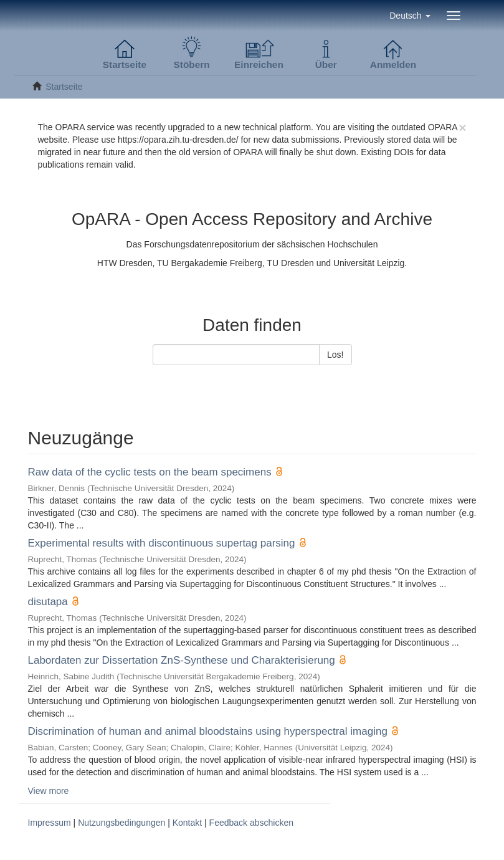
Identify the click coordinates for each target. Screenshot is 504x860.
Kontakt (187, 823)
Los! (335, 355)
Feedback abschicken (251, 823)
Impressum (50, 823)
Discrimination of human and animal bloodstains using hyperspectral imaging (208, 731)
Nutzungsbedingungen (121, 823)
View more (49, 791)
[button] (410, 16)
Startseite (64, 87)
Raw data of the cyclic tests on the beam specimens (150, 472)
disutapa (48, 602)
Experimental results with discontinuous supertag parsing (162, 543)
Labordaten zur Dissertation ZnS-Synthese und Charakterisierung (182, 660)
